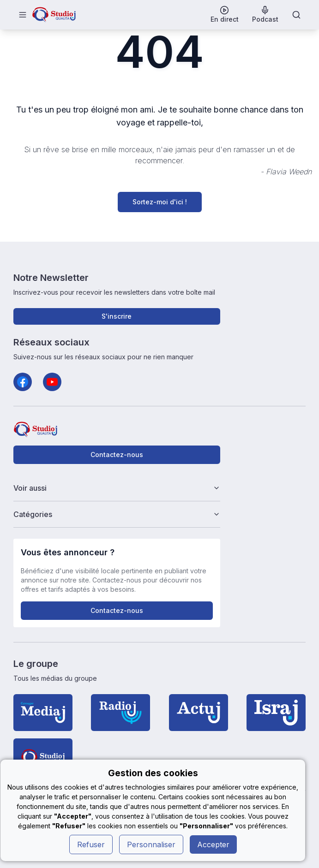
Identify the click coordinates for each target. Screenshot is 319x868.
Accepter (213, 844)
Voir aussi (117, 488)
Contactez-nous (117, 455)
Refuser (91, 844)
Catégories (117, 514)
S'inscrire (117, 316)
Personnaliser (151, 844)
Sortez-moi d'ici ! (160, 202)
